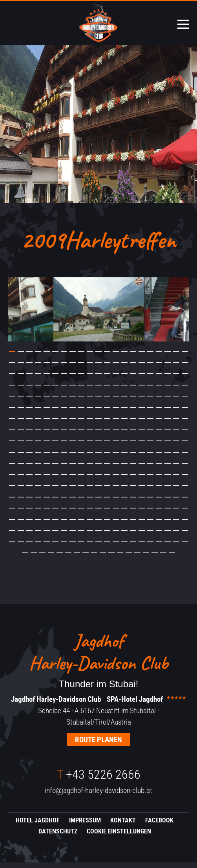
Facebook (159, 826)
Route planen (98, 745)
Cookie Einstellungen (119, 837)
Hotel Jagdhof (38, 826)
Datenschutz (58, 837)
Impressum (85, 826)
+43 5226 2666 (99, 780)
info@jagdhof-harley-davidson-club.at (98, 796)
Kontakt (123, 826)
